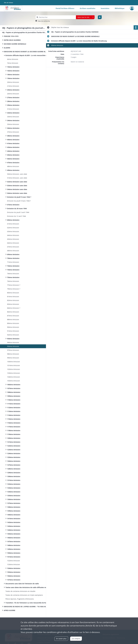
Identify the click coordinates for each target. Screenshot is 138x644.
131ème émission (14, 480)
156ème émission (14, 576)
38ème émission (13, 136)
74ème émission (13, 274)
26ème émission (13, 94)
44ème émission (13, 151)
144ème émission (14, 530)
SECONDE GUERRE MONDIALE (15, 44)
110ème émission (14, 400)
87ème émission (13, 316)
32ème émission (13, 113)
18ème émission (13, 75)
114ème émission (14, 415)
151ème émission (14, 557)
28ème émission (13, 101)
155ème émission (14, 572)
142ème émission (14, 522)
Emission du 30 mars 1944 (17, 208)
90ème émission (13, 327)
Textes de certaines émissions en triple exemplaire (24, 595)
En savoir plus (61, 639)
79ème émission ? (14, 289)
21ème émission (13, 86)
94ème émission (13, 342)
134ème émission (14, 492)
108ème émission (14, 392)
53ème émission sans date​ (17, 186)
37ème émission (13, 132)
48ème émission (13, 166)
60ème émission (13, 220)
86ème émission (13, 312)
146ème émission (14, 538)
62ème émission (13, 228)
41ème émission (13, 143)
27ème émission (13, 97)
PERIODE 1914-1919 (11, 36)
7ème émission (13, 63)
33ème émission (13, 117)
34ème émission (13, 120)
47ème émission (13, 163)
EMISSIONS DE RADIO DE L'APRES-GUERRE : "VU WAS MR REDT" (26, 607)
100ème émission (14, 362)
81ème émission (13, 297)
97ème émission (13, 350)
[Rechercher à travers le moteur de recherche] (57, 17)
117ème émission (14, 427)
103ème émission (14, 373)
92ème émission (13, 335)
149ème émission (14, 549)
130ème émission (14, 476)
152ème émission (14, 561)
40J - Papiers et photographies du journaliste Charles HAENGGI (24, 32)
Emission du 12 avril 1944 (16, 216)
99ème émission (13, 358)
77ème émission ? (14, 285)
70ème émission (13, 258)
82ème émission (13, 300)
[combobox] (85, 17)
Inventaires (105, 8)
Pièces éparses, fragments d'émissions (20, 599)
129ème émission (14, 473)
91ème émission (13, 331)
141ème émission (14, 519)
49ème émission (13, 170)
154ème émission (14, 568)
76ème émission (13, 281)
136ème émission (14, 499)
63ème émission (13, 231)
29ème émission (13, 105)
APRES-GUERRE (10, 610)
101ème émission (14, 365)
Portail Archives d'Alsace (65, 8)
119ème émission (14, 434)
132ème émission (14, 484)
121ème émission (14, 442)
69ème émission (13, 254)
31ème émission (13, 109)
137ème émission (14, 503)
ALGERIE (7, 48)
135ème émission (14, 496)
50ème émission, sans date (17, 174)
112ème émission (14, 408)
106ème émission (14, 385)
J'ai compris (76, 639)
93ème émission (13, 339)
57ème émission (13, 205)
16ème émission (13, 71)
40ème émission (13, 140)
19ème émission (13, 78)
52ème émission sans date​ (17, 182)
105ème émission (14, 381)
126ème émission (14, 461)
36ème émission (13, 128)
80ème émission (13, 293)
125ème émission (14, 457)
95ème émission (13, 346)
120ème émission (14, 438)
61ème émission (13, 224)
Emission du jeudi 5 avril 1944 (18, 212)
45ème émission (13, 155)
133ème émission (14, 488)
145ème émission (14, 534)
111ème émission (14, 404)
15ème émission (13, 67)
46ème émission (13, 159)
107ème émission (14, 388)
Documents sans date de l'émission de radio (22, 584)
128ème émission (14, 469)
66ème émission (13, 243)
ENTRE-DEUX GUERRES (12, 40)
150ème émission (14, 553)
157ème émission (14, 580)
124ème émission (14, 453)
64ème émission (13, 235)
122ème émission (14, 446)
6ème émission (13, 59)
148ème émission (14, 545)
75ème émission (13, 277)
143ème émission (14, 526)
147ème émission (14, 541)
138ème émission (14, 507)
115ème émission (14, 419)
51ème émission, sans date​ (17, 178)
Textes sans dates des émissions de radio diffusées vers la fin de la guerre (27, 587)
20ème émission (13, 82)
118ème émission (14, 430)
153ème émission (14, 564)
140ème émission (14, 515)
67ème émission (13, 247)
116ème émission (14, 423)
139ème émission (14, 511)
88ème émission (13, 319)
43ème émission (13, 147)
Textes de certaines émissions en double (20, 591)
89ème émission (13, 323)
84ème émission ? (14, 308)
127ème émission (14, 465)
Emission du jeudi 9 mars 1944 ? (19, 197)
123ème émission (14, 450)
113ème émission (14, 411)
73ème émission (13, 270)
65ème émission (13, 239)
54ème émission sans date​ (17, 189)
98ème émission (13, 354)
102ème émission (14, 369)
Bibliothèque (120, 8)
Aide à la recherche (44, 21)
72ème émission (13, 266)
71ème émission (13, 262)
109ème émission (14, 396)
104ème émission (14, 377)
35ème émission (13, 124)
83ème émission (13, 304)
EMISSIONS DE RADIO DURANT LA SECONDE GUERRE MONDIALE (26, 52)
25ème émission (13, 90)
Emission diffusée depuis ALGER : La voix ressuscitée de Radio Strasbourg (27, 55)
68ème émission (13, 251)
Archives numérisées (88, 8)
